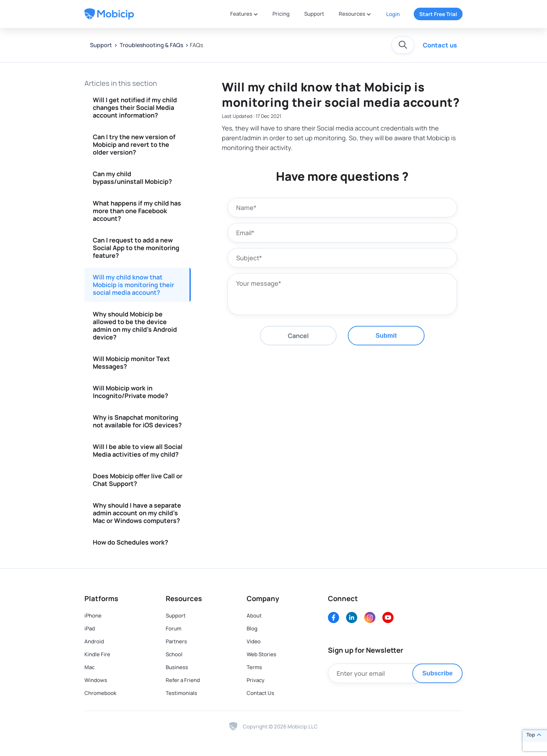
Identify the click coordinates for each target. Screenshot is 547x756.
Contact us (440, 45)
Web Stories (261, 654)
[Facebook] (334, 617)
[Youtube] (388, 617)
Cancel (298, 336)
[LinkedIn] (352, 617)
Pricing (281, 14)
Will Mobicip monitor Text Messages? (131, 362)
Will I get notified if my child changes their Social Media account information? (135, 107)
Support (314, 14)
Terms (254, 667)
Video (254, 641)
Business (177, 667)
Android (94, 641)
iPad (90, 628)
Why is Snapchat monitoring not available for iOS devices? (137, 421)
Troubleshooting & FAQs (151, 45)
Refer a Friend (183, 680)
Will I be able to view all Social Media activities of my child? (138, 450)
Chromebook (100, 693)
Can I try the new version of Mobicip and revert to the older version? (134, 144)
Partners (176, 641)
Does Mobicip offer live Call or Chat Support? (138, 480)
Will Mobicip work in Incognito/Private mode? (130, 392)
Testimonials (181, 693)
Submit (386, 336)
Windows (96, 680)
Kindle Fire (97, 654)
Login (393, 14)
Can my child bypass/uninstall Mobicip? (132, 178)
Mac (89, 667)
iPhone (93, 616)
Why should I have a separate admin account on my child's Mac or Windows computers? (137, 513)
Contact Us (260, 693)
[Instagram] (370, 617)
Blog (252, 628)
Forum (174, 628)
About (254, 616)
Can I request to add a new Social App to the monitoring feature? (136, 248)
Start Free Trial (438, 14)
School (174, 654)
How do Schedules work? (130, 542)
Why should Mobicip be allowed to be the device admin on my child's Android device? (135, 325)
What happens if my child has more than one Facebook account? (137, 211)
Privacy (256, 680)
